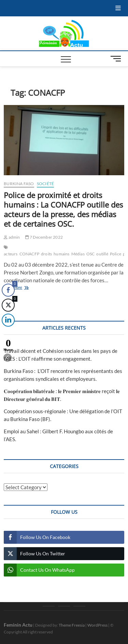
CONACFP (29, 254)
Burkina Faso (19, 184)
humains (61, 254)
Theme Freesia (72, 625)
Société (45, 184)
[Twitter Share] (8, 305)
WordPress (97, 625)
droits (46, 254)
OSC (91, 254)
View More (22, 288)
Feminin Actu (18, 625)
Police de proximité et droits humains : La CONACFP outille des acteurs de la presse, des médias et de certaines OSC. (63, 209)
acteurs (11, 254)
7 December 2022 (44, 237)
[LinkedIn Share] (7, 320)
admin (12, 237)
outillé (102, 254)
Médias (78, 254)
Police (116, 254)
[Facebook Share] (8, 290)
